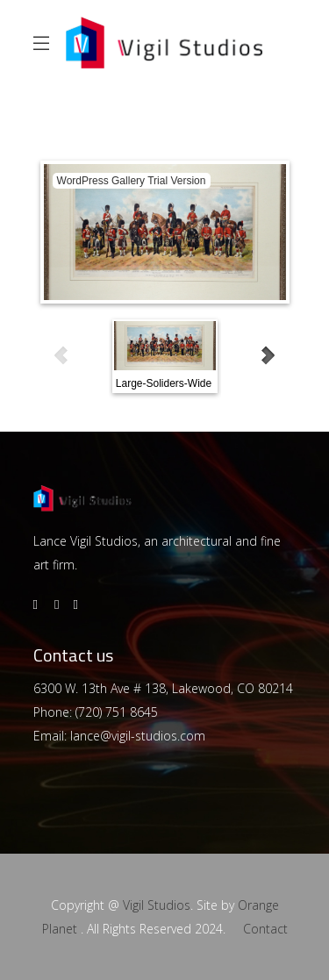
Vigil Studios (157, 905)
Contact (265, 929)
